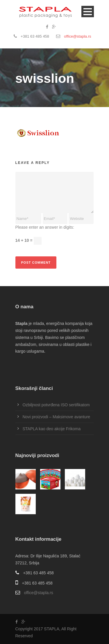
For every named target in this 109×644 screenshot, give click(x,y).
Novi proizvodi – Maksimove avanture (57, 417)
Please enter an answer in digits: (45, 227)
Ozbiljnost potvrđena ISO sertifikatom (56, 405)
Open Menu (88, 12)
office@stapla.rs (77, 36)
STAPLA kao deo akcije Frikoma (52, 429)
